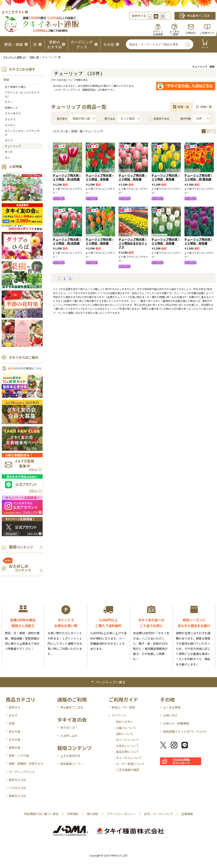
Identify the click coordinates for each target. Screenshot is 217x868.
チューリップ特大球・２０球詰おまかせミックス (133, 243)
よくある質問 (172, 707)
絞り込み (110, 119)
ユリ (7, 158)
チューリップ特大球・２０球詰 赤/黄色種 (199, 177)
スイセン (10, 125)
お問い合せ (170, 715)
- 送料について (124, 734)
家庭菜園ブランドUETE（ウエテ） (186, 732)
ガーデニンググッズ (22, 772)
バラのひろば (17, 788)
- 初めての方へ (124, 722)
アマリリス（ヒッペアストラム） (22, 94)
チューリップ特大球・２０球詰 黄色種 (166, 177)
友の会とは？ (69, 727)
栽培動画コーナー (72, 764)
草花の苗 (15, 732)
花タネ (13, 715)
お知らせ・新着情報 (176, 723)
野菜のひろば (17, 780)
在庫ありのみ (159, 119)
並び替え (62, 119)
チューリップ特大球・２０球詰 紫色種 (199, 241)
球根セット (11, 108)
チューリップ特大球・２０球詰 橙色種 (100, 241)
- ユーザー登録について (129, 764)
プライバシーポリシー (121, 814)
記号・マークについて (159, 814)
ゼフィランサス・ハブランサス (22, 133)
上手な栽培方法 (70, 756)
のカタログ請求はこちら (25, 368)
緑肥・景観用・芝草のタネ (26, 764)
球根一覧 (34, 57)
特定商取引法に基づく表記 (41, 814)
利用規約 (73, 814)
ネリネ (9, 152)
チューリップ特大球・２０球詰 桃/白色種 (67, 241)
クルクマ (10, 119)
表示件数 (186, 119)
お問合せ (191, 33)
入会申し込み (69, 736)
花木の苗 (15, 740)
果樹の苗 (15, 748)
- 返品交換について (127, 752)
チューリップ (13, 146)
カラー (9, 102)
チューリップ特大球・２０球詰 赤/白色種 (67, 177)
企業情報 (187, 814)
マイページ (119, 715)
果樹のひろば (17, 796)
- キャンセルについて (128, 758)
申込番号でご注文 (72, 707)
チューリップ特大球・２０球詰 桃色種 (133, 177)
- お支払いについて (127, 746)
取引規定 (93, 814)
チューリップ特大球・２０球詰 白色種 (166, 241)
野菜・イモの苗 (19, 756)
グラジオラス (13, 113)
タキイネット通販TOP (14, 57)
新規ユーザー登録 (123, 707)
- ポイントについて (127, 740)
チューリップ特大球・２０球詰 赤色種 (100, 177)
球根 (6, 80)
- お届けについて (125, 728)
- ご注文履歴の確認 (127, 770)
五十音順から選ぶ (15, 87)
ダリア (9, 140)
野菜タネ (15, 707)
